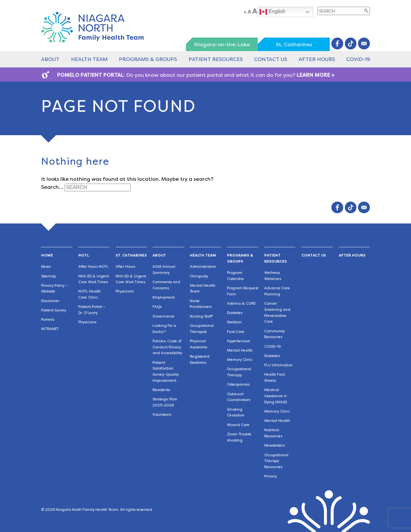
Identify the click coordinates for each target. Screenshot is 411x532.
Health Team (89, 59)
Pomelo (48, 320)
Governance (163, 316)
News (46, 267)
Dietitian (234, 322)
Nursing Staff (201, 316)
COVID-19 (358, 59)
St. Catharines (294, 44)
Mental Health (240, 350)
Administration (203, 267)
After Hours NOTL (93, 267)
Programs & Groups (148, 59)
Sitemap (48, 276)
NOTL (84, 255)
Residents (161, 390)
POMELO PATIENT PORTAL (90, 75)
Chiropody (199, 276)
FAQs (157, 307)
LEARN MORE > (316, 75)
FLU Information (278, 365)
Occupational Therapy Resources (276, 461)
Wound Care (238, 425)
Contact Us (271, 59)
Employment (164, 297)
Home (47, 255)
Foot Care (236, 332)
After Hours (317, 59)
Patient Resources (216, 59)
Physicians (87, 322)
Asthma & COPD (241, 304)
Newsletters (274, 445)
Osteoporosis (238, 384)
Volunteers (162, 415)
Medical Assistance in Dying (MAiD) (276, 396)
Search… (52, 187)
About (50, 59)
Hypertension (239, 341)
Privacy (271, 476)
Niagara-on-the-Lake (222, 44)
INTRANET (50, 329)
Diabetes (235, 313)
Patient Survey (54, 310)
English (272, 12)
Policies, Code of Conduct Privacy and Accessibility (167, 347)
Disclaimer (50, 301)
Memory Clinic (240, 360)
